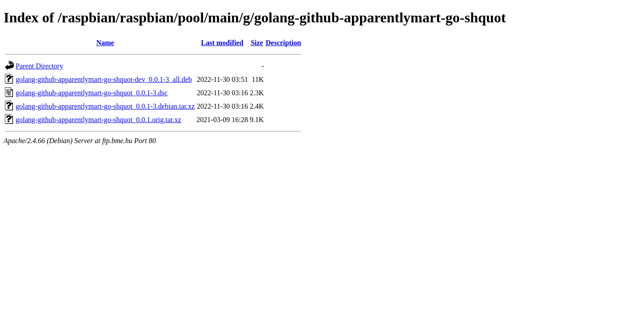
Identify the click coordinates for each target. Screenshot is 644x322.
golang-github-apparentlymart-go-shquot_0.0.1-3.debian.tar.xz (105, 106)
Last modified (222, 43)
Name (105, 43)
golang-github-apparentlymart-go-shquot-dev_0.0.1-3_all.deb (104, 79)
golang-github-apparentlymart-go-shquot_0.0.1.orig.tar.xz (98, 120)
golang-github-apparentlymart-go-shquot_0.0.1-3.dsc (92, 93)
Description (283, 43)
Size (257, 43)
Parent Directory (39, 66)
